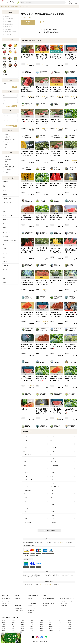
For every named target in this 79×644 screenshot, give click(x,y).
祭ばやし (5, 270)
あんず (52, 476)
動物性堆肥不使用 (9, 167)
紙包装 (6, 172)
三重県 (69, 624)
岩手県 (23, 620)
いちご (25, 437)
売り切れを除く (10, 22)
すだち (25, 497)
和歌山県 (51, 626)
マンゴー (53, 451)
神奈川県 (51, 622)
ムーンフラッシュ (7, 274)
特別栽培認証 (8, 159)
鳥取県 (60, 626)
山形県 (51, 620)
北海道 (4, 620)
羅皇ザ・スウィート (8, 282)
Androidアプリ (64, 606)
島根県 (69, 626)
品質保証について (6, 603)
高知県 (60, 628)
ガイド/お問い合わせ (33, 601)
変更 (15, 87)
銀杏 (25, 512)
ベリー (25, 444)
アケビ (25, 476)
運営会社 (30, 599)
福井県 (13, 624)
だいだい (53, 508)
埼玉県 (23, 622)
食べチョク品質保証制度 (46, 585)
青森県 (13, 620)
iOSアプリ (45, 606)
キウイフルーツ (27, 455)
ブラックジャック (7, 257)
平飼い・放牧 (8, 142)
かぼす (52, 497)
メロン (25, 448)
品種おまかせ (6, 249)
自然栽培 (7, 134)
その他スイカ (6, 219)
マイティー (6, 266)
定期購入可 (9, 27)
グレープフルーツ (55, 487)
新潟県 (60, 622)
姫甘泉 (5, 245)
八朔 (52, 490)
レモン (25, 501)
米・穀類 (10, 68)
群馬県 (13, 622)
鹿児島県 (51, 630)
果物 (15, 48)
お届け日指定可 (10, 29)
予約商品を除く (10, 34)
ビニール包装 (8, 169)
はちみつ (15, 55)
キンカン (53, 505)
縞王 (4, 211)
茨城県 (69, 620)
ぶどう (25, 440)
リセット (9, 106)
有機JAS (7, 157)
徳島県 (32, 628)
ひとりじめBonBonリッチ (9, 240)
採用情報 (30, 613)
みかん (52, 480)
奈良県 (41, 626)
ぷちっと (5, 261)
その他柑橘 (53, 519)
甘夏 (25, 483)
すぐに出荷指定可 (10, 32)
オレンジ (26, 487)
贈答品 (6, 162)
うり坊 (5, 190)
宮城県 (32, 620)
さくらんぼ (53, 448)
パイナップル (54, 462)
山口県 (23, 628)
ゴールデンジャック (8, 199)
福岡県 (69, 628)
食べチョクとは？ (6, 599)
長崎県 (13, 630)
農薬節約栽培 (8, 137)
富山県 (69, 622)
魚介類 (5, 61)
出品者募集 (17, 599)
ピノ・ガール (6, 253)
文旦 (25, 505)
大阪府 (23, 626)
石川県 (4, 624)
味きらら (5, 186)
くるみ (52, 515)
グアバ (25, 515)
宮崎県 (41, 630)
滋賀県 (4, 626)
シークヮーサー (27, 508)
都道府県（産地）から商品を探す (11, 617)
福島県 (60, 620)
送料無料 (8, 16)
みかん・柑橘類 (27, 522)
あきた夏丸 (6, 182)
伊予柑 (52, 483)
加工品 (15, 68)
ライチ (25, 519)
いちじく (26, 465)
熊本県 (23, 630)
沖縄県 (60, 630)
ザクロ (52, 512)
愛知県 (60, 624)
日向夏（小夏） (27, 490)
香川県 (41, 628)
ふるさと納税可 (10, 19)
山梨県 (23, 624)
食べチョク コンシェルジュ (49, 601)
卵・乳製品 (10, 55)
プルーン (53, 472)
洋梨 (25, 462)
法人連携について (19, 608)
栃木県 (4, 622)
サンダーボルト (7, 207)
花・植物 (5, 75)
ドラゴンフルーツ (28, 480)
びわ (52, 469)
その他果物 (53, 522)
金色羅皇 (5, 194)
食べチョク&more (64, 603)
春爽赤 (5, 228)
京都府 (13, 626)
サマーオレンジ (7, 203)
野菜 (10, 48)
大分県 (32, 630)
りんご (52, 437)
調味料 (5, 68)
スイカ (43, 33)
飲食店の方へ (5, 606)
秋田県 (41, 620)
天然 (6, 147)
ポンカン (26, 494)
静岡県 (51, 624)
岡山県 (4, 628)
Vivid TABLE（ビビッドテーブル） (68, 599)
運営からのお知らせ (33, 603)
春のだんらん (6, 232)
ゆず (52, 494)
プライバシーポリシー (33, 608)
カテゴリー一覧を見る (49, 530)
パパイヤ (26, 472)
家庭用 (6, 164)
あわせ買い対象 (10, 24)
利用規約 (30, 606)
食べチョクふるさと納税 (48, 599)
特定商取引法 (31, 610)
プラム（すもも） (55, 465)
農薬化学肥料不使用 (10, 140)
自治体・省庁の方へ (19, 611)
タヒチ (5, 224)
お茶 (15, 61)
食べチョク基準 (6, 601)
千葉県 (32, 622)
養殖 (6, 145)
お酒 (10, 61)
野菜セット (5, 48)
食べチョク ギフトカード (49, 603)
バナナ (25, 469)
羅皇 (4, 278)
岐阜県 (41, 624)
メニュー (75, 2)
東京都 (41, 622)
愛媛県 (51, 628)
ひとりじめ (6, 236)
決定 (15, 106)
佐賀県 (4, 630)
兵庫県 (32, 626)
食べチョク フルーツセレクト (67, 601)
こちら (61, 542)
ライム (52, 501)
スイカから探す (27, 18)
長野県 (32, 624)
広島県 (13, 628)
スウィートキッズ (7, 215)
